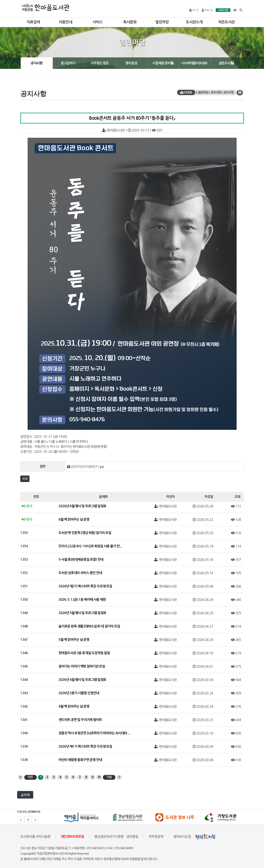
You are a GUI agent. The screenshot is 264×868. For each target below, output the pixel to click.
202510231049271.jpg (87, 467)
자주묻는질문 (100, 63)
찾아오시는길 (182, 836)
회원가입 (207, 10)
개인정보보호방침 (72, 837)
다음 (109, 777)
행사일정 (131, 63)
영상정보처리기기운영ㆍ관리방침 (116, 836)
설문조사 (226, 63)
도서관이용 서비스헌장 (35, 836)
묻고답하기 (68, 63)
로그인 (194, 10)
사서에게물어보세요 (194, 63)
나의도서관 (223, 10)
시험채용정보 (163, 63)
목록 (25, 479)
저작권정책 (156, 836)
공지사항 (37, 63)
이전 (30, 777)
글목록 (25, 795)
